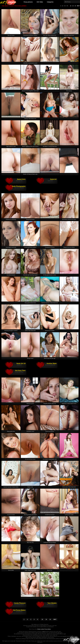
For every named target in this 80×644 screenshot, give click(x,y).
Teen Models (52, 603)
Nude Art (53, 179)
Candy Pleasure (20, 603)
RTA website (71, 641)
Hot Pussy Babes (19, 610)
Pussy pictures (28, 2)
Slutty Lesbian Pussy (42, 629)
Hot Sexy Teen (20, 371)
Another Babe (52, 363)
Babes (49, 629)
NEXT (78, 6)
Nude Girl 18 (21, 363)
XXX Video (40, 2)
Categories (50, 2)
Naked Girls (21, 179)
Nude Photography (19, 186)
